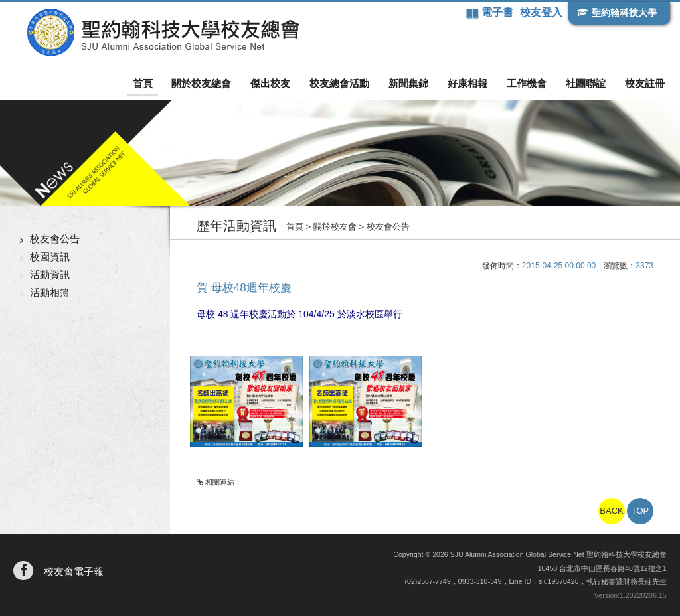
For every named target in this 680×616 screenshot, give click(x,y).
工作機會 (527, 83)
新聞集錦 (408, 83)
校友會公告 (55, 239)
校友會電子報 (74, 571)
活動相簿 (50, 292)
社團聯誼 (586, 83)
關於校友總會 (201, 83)
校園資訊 (50, 257)
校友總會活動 (339, 83)
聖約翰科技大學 (624, 13)
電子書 (499, 12)
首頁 (143, 83)
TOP (640, 511)
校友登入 (541, 12)
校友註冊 (645, 83)
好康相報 (467, 83)
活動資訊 (50, 274)
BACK (611, 511)
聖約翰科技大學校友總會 (163, 33)
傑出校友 (270, 83)
